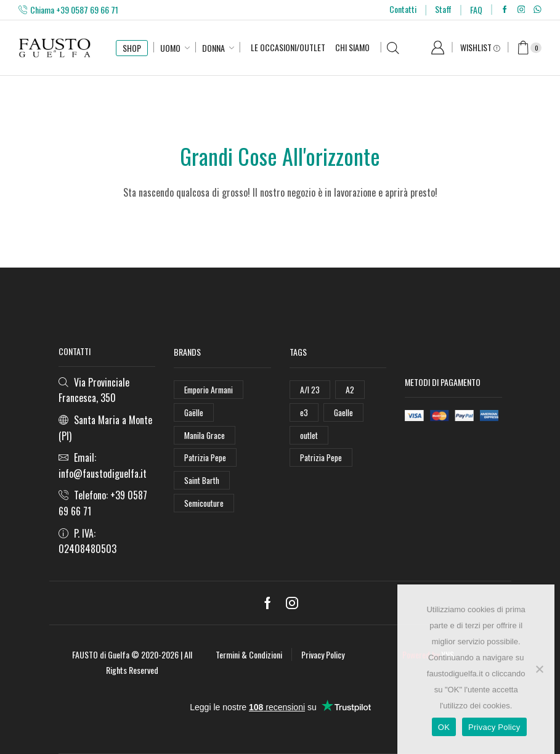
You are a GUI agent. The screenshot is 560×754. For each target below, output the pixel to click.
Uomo (170, 48)
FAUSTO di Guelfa (101, 654)
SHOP (132, 48)
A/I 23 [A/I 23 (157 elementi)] (310, 389)
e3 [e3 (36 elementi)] (304, 412)
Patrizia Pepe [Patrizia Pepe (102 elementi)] (206, 458)
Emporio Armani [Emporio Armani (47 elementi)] (210, 389)
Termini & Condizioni (249, 654)
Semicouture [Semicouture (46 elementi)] (205, 505)
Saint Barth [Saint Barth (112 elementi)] (203, 481)
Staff (443, 9)
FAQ (476, 10)
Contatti (403, 9)
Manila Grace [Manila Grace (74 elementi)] (205, 436)
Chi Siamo (352, 47)
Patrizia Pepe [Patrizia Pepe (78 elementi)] (322, 458)
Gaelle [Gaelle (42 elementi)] (344, 412)
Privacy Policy (323, 654)
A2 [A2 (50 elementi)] (350, 389)
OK (444, 727)
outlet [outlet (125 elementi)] (310, 436)
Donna (213, 48)
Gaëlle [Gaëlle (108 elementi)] (194, 412)
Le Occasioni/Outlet (288, 47)
